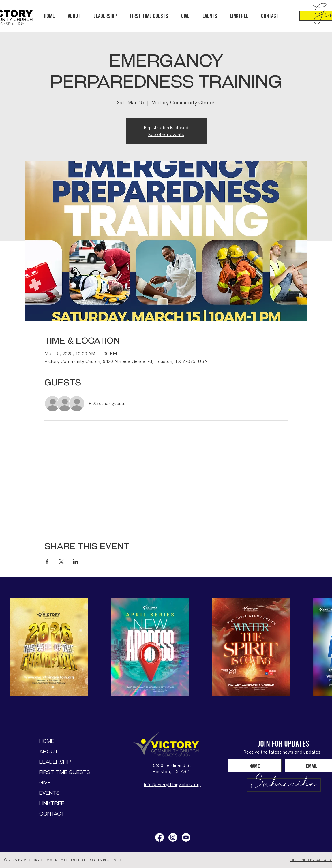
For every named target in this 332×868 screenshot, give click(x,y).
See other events (166, 134)
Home (47, 741)
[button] (105, 16)
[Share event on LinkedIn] (75, 562)
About (49, 751)
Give (45, 783)
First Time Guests (60, 772)
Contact (52, 814)
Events (49, 793)
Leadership (55, 762)
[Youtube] (186, 837)
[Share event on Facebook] (47, 562)
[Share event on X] (61, 562)
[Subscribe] (284, 785)
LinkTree (52, 803)
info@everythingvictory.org (172, 785)
